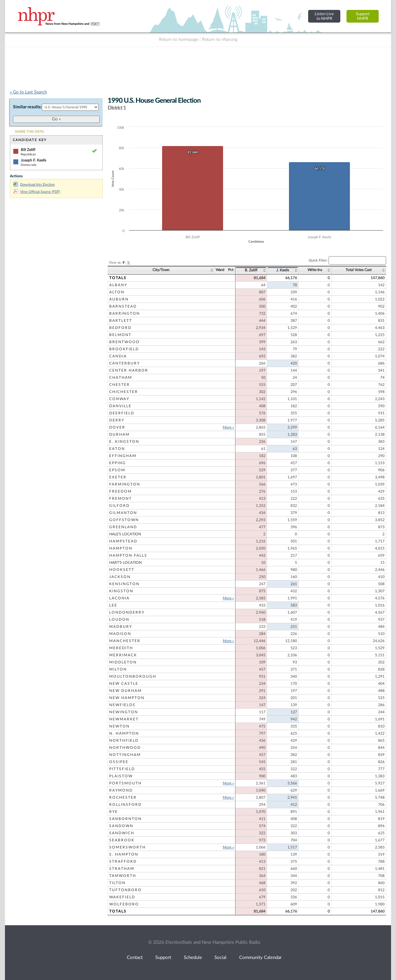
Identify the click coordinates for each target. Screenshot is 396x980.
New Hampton (127, 698)
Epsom (117, 470)
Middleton (123, 662)
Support (163, 958)
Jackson (120, 577)
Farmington (125, 484)
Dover (117, 427)
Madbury (121, 627)
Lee (113, 605)
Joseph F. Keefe (33, 160)
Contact (135, 958)
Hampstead (123, 541)
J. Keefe (283, 270)
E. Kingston (124, 442)
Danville (120, 406)
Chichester (124, 392)
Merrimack (123, 655)
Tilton (117, 883)
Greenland (123, 527)
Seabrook (122, 840)
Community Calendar (260, 958)
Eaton (117, 449)
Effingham (123, 456)
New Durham (125, 691)
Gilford (119, 506)
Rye (114, 812)
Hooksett (122, 570)
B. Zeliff (251, 270)
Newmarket (124, 719)
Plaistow (121, 776)
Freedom (121, 491)
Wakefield (122, 897)
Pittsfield (122, 769)
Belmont (120, 335)
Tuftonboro (125, 890)
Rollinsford (125, 805)
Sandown (121, 826)
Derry (117, 420)
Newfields (122, 705)
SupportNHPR (363, 16)
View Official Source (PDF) (37, 192)
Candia (118, 356)
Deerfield (122, 413)
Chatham (121, 378)
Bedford (120, 328)
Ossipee (119, 762)
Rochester (123, 797)
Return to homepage (179, 40)
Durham (119, 434)
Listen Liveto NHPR (324, 16)
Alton (117, 292)
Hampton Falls (128, 555)
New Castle (124, 684)
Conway (119, 399)
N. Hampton (124, 733)
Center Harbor (129, 370)
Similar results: (27, 107)
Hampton (121, 548)
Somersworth (127, 847)
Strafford (123, 861)
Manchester (125, 641)
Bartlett (121, 321)
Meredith (121, 648)
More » (228, 427)
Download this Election (34, 185)
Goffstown (124, 520)
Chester (120, 385)
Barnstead (123, 306)
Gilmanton (123, 513)
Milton (118, 669)
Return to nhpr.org (220, 40)
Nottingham (125, 755)
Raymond (121, 790)
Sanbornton (125, 819)
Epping (118, 463)
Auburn (119, 299)
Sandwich (122, 833)
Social (220, 958)
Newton (119, 726)
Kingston (121, 591)
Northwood (125, 748)
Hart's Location (125, 563)
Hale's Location (125, 534)
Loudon (119, 620)
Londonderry (127, 612)
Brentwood (124, 342)
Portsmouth (125, 783)
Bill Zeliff (28, 150)
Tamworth (123, 876)
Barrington (125, 313)
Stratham (122, 869)
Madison (120, 634)
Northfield (124, 740)
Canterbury (125, 363)
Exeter (118, 477)
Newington (124, 712)
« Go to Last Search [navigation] (28, 92)
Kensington (124, 584)
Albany (118, 285)
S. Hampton (124, 854)
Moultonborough (133, 676)
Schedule (193, 958)
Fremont (121, 499)
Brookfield (124, 349)
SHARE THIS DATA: (30, 132)
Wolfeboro (124, 904)
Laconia (119, 598)
